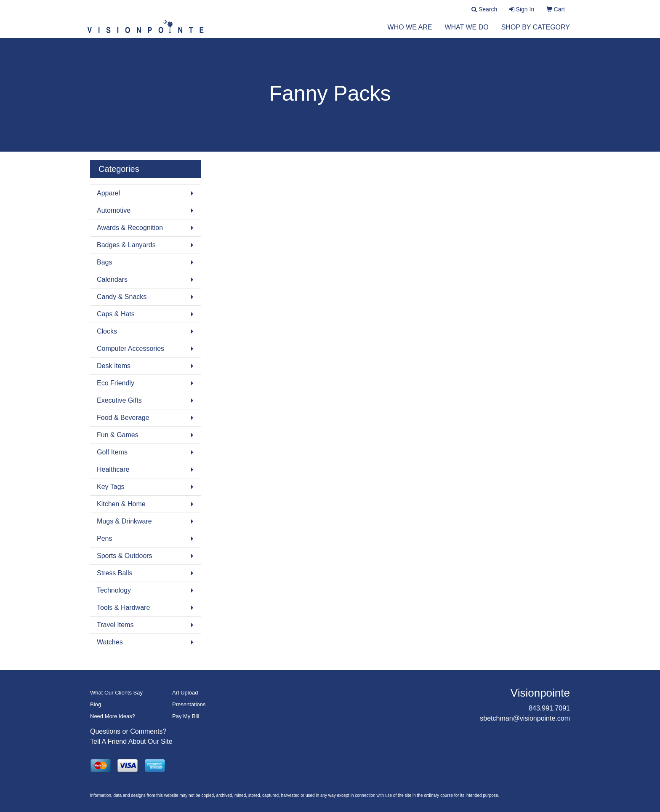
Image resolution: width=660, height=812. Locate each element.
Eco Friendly (116, 383)
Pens (104, 538)
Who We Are (410, 33)
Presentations (189, 704)
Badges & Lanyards (126, 245)
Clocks (107, 331)
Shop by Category (536, 33)
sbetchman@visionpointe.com (525, 718)
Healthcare (113, 469)
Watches (110, 642)
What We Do (466, 33)
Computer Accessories (130, 349)
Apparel (108, 193)
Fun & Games (118, 435)
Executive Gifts (119, 400)
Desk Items (114, 366)
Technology (114, 590)
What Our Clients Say (116, 693)
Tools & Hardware (123, 608)
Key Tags (111, 487)
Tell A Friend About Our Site (131, 741)
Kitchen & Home (121, 504)
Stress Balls (114, 573)
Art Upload (185, 693)
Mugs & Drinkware (124, 521)
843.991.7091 (549, 708)
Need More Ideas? (113, 716)
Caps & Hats (116, 314)
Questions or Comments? (128, 731)
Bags (104, 262)
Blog (96, 704)
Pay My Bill (186, 716)
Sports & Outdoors (125, 556)
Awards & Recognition (130, 228)
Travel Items (115, 625)
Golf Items (112, 452)
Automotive (114, 210)
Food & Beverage (123, 418)
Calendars (112, 279)
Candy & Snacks (122, 297)
